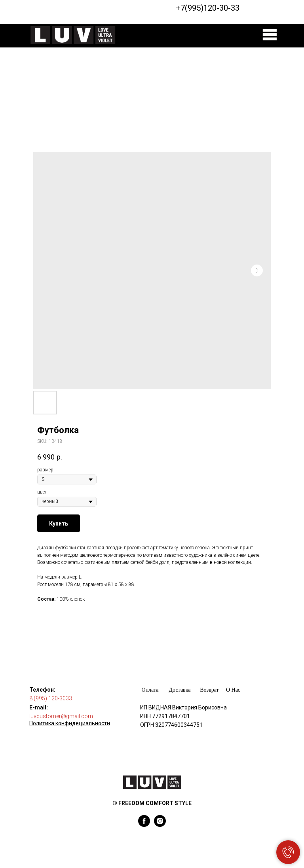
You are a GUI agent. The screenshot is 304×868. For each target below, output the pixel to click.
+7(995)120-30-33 (208, 8)
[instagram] (160, 825)
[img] (270, 35)
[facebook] (144, 825)
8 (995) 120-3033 (51, 698)
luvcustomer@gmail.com (61, 716)
